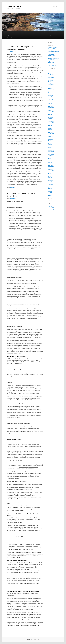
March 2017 (50, 130)
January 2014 (50, 182)
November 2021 (51, 84)
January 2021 (50, 88)
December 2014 (51, 167)
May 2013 (50, 190)
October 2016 (50, 136)
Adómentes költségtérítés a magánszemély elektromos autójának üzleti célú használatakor (39, 32)
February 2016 (51, 147)
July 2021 (50, 86)
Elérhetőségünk (49, 35)
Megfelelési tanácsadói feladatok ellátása (15, 35)
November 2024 (51, 76)
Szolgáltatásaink (27, 35)
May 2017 (50, 127)
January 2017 (50, 132)
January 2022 (50, 83)
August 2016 (50, 139)
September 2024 (51, 77)
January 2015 (50, 165)
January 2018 (50, 119)
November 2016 (51, 135)
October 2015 (50, 153)
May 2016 (50, 143)
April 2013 (50, 191)
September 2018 (51, 112)
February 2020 (51, 95)
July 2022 (50, 82)
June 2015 (50, 158)
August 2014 (50, 172)
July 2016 (50, 141)
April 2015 (50, 161)
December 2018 (51, 108)
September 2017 (51, 123)
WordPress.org (51, 209)
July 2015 (50, 157)
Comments (51, 208)
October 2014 (50, 169)
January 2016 (50, 149)
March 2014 (50, 179)
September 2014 (51, 171)
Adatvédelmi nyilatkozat (16, 32)
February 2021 (51, 87)
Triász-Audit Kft (14, 7)
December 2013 (51, 183)
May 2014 (50, 176)
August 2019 (50, 99)
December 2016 (51, 134)
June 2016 (50, 142)
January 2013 (50, 195)
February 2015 (51, 164)
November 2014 (51, 168)
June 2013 (50, 189)
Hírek (16, 38)
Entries (50, 206)
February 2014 (51, 180)
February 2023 (51, 80)
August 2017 (50, 124)
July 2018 (50, 113)
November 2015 (51, 152)
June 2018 (50, 114)
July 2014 (50, 173)
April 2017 (50, 128)
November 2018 (51, 109)
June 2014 (50, 175)
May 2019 (50, 102)
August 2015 (50, 156)
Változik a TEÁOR (51, 56)
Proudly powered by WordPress (33, 639)
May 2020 (50, 93)
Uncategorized (13, 187)
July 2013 (50, 187)
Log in (49, 205)
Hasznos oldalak (10, 38)
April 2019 (50, 104)
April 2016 (50, 145)
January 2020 (50, 97)
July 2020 (50, 91)
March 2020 (50, 94)
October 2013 (50, 186)
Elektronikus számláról (52, 65)
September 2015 (51, 154)
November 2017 (51, 121)
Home (8, 32)
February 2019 (51, 105)
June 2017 (50, 125)
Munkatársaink (42, 35)
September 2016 (51, 138)
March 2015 (50, 163)
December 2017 (51, 120)
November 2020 (51, 90)
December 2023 (51, 79)
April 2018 (50, 116)
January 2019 (50, 106)
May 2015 (50, 160)
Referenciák (35, 35)
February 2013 (51, 194)
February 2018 (51, 117)
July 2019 (50, 101)
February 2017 (51, 131)
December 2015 (51, 150)
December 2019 (51, 98)
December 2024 (51, 75)
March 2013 (50, 193)
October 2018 (50, 110)
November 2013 (51, 184)
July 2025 (50, 73)
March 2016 (50, 146)
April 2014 (50, 178)
